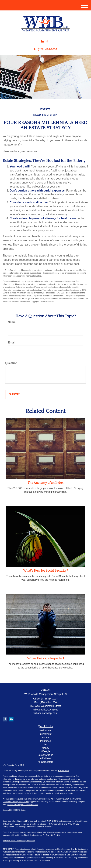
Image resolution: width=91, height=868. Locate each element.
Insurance (45, 741)
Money (45, 748)
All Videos (45, 758)
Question (11, 363)
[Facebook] (47, 42)
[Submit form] (14, 394)
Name (12, 322)
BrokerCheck (63, 771)
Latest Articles (45, 755)
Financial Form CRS (15, 765)
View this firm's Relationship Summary (19, 841)
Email (12, 343)
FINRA (48, 821)
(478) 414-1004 (45, 49)
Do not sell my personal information (23, 805)
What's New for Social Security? (45, 571)
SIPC (56, 821)
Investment (45, 734)
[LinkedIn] (43, 42)
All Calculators (45, 762)
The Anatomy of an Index (45, 483)
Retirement (45, 731)
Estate (45, 737)
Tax (45, 744)
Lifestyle (45, 751)
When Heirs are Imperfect (46, 659)
